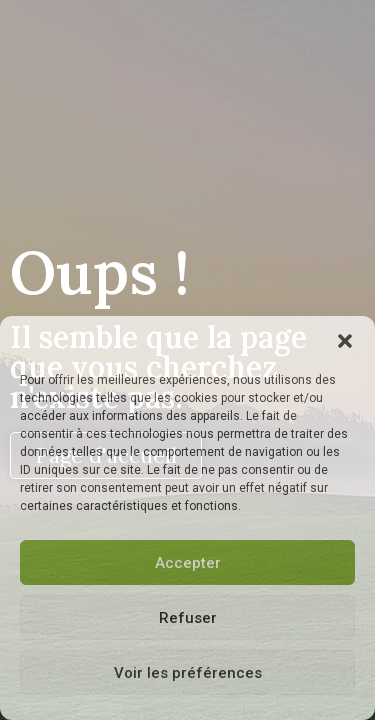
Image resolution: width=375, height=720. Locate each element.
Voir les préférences (188, 673)
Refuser (188, 618)
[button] (345, 341)
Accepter (188, 563)
